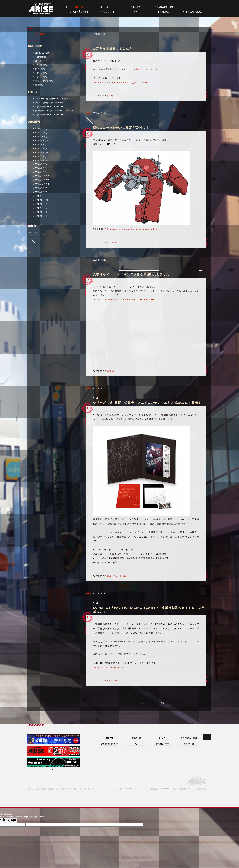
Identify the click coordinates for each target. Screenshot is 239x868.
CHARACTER (163, 7)
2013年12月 (40, 176)
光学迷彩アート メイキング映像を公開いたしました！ (133, 274)
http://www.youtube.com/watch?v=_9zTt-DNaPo (120, 82)
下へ (53, 830)
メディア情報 (41, 77)
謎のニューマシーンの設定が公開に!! (120, 128)
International (40, 57)
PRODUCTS (107, 12)
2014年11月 (40, 132)
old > (163, 703)
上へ (53, 792)
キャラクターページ (146, 69)
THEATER (107, 7)
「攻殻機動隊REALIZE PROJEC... (50, 107)
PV (135, 12)
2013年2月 (40, 216)
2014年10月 (40, 136)
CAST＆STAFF (79, 12)
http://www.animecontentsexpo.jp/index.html (133, 229)
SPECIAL (163, 12)
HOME (32, 226)
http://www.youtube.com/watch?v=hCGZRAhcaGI (126, 300)
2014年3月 (40, 164)
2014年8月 (40, 144)
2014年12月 (40, 129)
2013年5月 (40, 204)
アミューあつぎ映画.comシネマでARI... (52, 99)
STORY (135, 7)
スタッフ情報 (41, 73)
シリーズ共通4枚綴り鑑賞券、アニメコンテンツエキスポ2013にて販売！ (147, 403)
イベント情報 (41, 65)
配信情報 (39, 85)
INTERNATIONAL (192, 12)
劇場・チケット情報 (44, 81)
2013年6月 (40, 200)
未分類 (110, 96)
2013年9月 (40, 188)
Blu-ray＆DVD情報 (43, 53)
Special (38, 61)
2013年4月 (40, 208)
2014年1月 (40, 172)
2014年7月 (40, 148)
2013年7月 (40, 196)
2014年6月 (40, 152)
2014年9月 (40, 140)
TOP (143, 703)
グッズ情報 (40, 69)
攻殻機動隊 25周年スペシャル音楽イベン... (55, 111)
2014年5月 (40, 156)
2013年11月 (40, 180)
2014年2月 (40, 168)
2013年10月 (40, 184)
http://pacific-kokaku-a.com (109, 667)
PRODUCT (163, 804)
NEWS (79, 7)
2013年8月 (40, 192)
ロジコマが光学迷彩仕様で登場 (49, 103)
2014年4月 (40, 160)
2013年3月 (40, 212)
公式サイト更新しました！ (113, 48)
